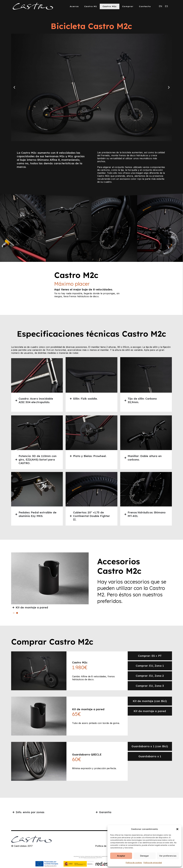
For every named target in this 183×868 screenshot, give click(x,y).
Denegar (144, 856)
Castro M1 (91, 6)
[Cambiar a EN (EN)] (160, 6)
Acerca (74, 6)
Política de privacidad (153, 863)
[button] (177, 829)
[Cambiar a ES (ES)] (166, 6)
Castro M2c (110, 6)
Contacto (145, 6)
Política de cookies (134, 863)
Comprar (128, 6)
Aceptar (121, 856)
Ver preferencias (168, 856)
